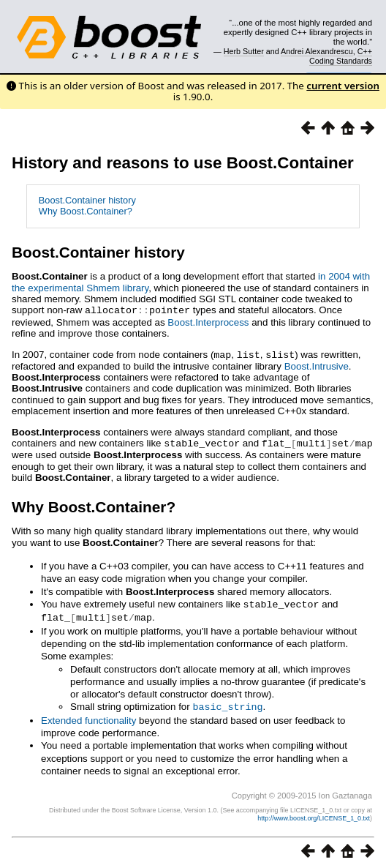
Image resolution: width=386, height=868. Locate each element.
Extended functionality (88, 716)
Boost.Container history (87, 200)
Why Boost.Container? (86, 211)
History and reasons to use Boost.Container (183, 163)
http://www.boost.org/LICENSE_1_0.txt (314, 814)
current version (343, 86)
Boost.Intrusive (317, 365)
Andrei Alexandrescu (317, 51)
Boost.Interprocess (208, 322)
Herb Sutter (244, 51)
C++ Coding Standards (341, 56)
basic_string (227, 703)
